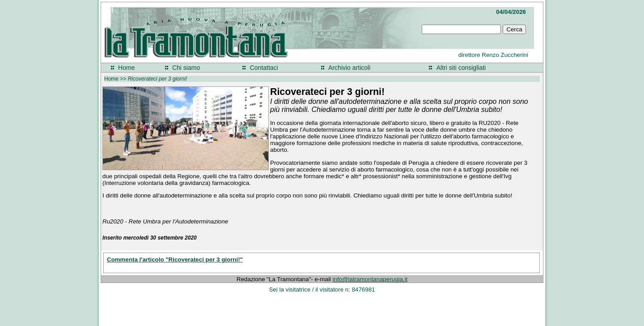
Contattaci (264, 68)
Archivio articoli (349, 68)
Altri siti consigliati (461, 68)
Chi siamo (186, 68)
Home (126, 68)
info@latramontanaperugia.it (370, 279)
